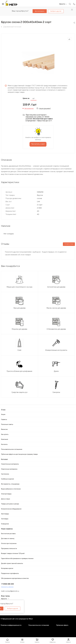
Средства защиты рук (19, 392)
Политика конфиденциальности (11, 625)
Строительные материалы (10, 464)
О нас (3, 410)
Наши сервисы (7, 529)
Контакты (4, 444)
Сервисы (4, 419)
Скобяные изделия (7, 479)
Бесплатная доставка (8, 534)
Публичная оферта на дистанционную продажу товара (19, 454)
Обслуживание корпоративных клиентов (15, 578)
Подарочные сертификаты (10, 573)
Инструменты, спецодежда (10, 484)
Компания (5, 439)
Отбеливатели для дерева (56, 329)
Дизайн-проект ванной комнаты (12, 563)
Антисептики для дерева (56, 287)
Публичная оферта (62, 625)
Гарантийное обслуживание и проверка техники (17, 558)
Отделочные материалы (9, 469)
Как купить (5, 434)
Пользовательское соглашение (12, 449)
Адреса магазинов (7, 601)
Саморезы (56, 392)
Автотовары (5, 514)
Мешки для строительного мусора (19, 287)
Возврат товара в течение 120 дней (13, 553)
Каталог (4, 459)
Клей (19, 350)
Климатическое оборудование (11, 509)
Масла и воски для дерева (56, 308)
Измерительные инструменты (56, 350)
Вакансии (4, 429)
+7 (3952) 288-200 (7, 584)
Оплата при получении (9, 543)
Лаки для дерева (19, 308)
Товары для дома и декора (10, 504)
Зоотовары (5, 519)
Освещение (5, 524)
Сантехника (5, 474)
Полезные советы (7, 424)
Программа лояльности (9, 548)
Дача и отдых (6, 499)
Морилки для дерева (19, 329)
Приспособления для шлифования (19, 371)
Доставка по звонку (8, 538)
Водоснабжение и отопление (11, 489)
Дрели (56, 371)
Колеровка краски (7, 568)
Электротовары (6, 494)
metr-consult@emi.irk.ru (10, 591)
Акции (3, 414)
